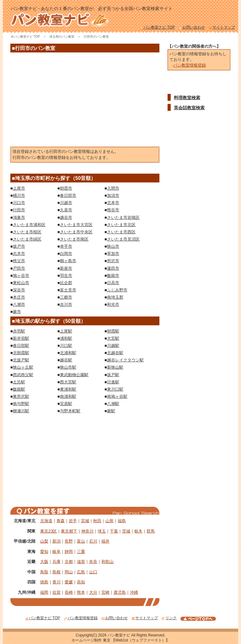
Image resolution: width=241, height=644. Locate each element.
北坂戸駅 (21, 360)
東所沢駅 (21, 396)
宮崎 (105, 592)
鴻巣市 (19, 217)
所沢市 (113, 261)
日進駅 (113, 382)
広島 (81, 572)
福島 (122, 521)
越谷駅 (66, 360)
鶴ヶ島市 (68, 261)
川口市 (19, 203)
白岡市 (66, 254)
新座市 (66, 268)
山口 (93, 572)
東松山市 (21, 283)
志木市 (19, 254)
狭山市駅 (68, 367)
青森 (61, 521)
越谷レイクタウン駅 (125, 360)
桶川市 (19, 195)
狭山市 (113, 246)
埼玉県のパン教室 (62, 37)
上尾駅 (66, 331)
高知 (81, 582)
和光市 (113, 304)
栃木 (138, 531)
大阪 (44, 562)
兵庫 (56, 562)
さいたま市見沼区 (123, 239)
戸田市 (19, 268)
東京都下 (69, 531)
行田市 (19, 210)
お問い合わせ (192, 27)
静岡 (69, 552)
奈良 (93, 562)
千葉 (114, 531)
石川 (93, 541)
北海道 (46, 521)
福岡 (44, 592)
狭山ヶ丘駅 (23, 367)
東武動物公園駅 (74, 375)
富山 (81, 541)
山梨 (44, 541)
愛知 (44, 552)
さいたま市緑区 (27, 239)
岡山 (69, 572)
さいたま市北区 (121, 225)
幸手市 (66, 246)
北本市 (113, 203)
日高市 (113, 283)
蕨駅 (111, 411)
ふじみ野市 (117, 290)
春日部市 (68, 195)
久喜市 (66, 210)
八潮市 (19, 304)
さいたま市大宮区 (76, 225)
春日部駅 (21, 346)
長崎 (69, 592)
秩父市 (19, 261)
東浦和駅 (68, 389)
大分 (93, 592)
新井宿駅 (21, 338)
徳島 (44, 582)
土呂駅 (19, 382)
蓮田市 (113, 268)
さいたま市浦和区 (29, 225)
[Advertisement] (85, 101)
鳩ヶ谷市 (21, 276)
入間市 (113, 188)
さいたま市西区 (121, 232)
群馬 (151, 531)
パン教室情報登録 (188, 65)
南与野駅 (21, 404)
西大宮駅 (68, 382)
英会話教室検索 (189, 108)
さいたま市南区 (74, 239)
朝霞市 (66, 188)
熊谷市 (113, 210)
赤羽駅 (19, 331)
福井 (105, 541)
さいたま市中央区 (76, 232)
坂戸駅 (113, 375)
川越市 (66, 203)
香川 (56, 582)
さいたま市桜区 (27, 232)
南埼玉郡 (115, 297)
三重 (81, 552)
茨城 (126, 531)
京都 (69, 562)
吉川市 (66, 304)
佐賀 (56, 592)
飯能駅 (19, 389)
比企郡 (66, 283)
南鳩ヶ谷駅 (117, 396)
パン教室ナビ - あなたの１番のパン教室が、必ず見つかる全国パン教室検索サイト (92, 8)
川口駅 (66, 346)
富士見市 (68, 290)
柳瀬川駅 (21, 411)
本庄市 (19, 297)
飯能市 (113, 276)
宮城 (85, 521)
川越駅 (113, 346)
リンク (169, 618)
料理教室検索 (187, 98)
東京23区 (48, 531)
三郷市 (66, 297)
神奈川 (87, 531)
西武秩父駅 (23, 375)
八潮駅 (113, 404)
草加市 (113, 254)
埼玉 (102, 531)
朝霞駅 (113, 331)
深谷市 (19, 290)
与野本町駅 (70, 411)
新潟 (56, 541)
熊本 (81, 592)
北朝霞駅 (21, 353)
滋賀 (81, 562)
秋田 (97, 521)
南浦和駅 (68, 396)
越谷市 (66, 217)
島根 (56, 572)
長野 (69, 541)
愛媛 (69, 582)
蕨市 (17, 312)
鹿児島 (120, 592)
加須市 (113, 195)
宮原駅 (66, 404)
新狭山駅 (115, 367)
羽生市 (66, 276)
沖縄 (134, 592)
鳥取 (44, 572)
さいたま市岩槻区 (123, 217)
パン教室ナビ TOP (157, 27)
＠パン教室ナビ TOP (25, 37)
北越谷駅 (115, 353)
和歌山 (107, 562)
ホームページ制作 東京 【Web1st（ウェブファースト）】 (120, 640)
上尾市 (19, 188)
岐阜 (56, 552)
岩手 (73, 521)
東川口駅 (115, 389)
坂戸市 (19, 246)
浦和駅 (66, 338)
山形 (110, 521)
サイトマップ (222, 27)
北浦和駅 (68, 353)
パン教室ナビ (119, 635)
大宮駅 (113, 338)
